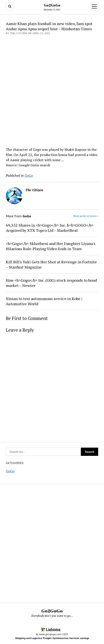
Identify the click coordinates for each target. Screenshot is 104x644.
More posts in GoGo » (86, 216)
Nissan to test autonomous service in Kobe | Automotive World (44, 301)
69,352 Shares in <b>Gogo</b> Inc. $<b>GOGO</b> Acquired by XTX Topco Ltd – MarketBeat (50, 228)
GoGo (10, 471)
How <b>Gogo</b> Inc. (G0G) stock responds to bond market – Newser (51, 283)
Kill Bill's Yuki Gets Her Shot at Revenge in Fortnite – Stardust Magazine (51, 264)
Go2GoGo (52, 5)
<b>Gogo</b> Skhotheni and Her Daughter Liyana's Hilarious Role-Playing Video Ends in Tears (51, 246)
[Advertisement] (52, 90)
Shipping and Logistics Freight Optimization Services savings (52, 638)
